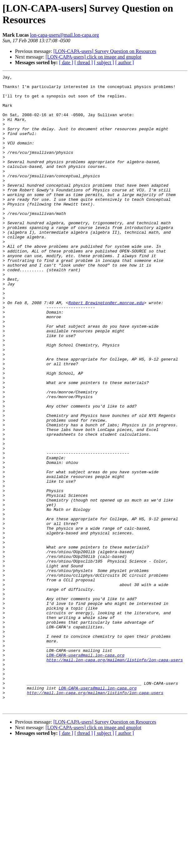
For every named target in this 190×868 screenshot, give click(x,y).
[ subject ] (104, 62)
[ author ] (125, 62)
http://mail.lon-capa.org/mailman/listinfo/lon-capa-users (115, 777)
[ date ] (66, 62)
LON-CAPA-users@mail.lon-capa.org (85, 772)
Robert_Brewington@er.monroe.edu (106, 349)
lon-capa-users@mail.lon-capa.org (65, 35)
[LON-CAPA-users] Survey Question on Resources (105, 51)
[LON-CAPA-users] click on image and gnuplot (93, 57)
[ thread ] (84, 62)
